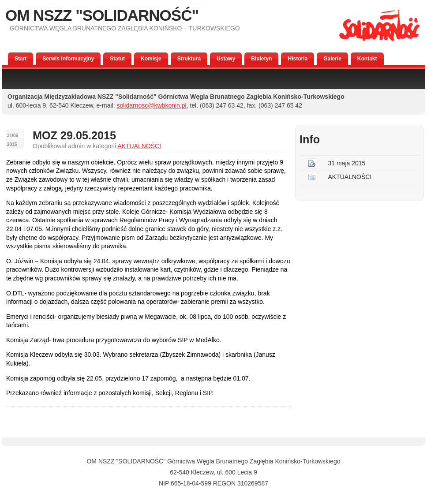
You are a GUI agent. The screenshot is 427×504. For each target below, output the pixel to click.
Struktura (189, 59)
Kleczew (202, 472)
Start (21, 59)
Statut (117, 59)
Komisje (151, 59)
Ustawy (226, 59)
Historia (298, 59)
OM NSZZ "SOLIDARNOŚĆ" (102, 15)
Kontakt (367, 59)
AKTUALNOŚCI (139, 146)
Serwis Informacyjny (68, 59)
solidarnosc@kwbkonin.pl (151, 105)
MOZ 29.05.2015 (74, 135)
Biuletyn (261, 59)
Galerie (332, 59)
